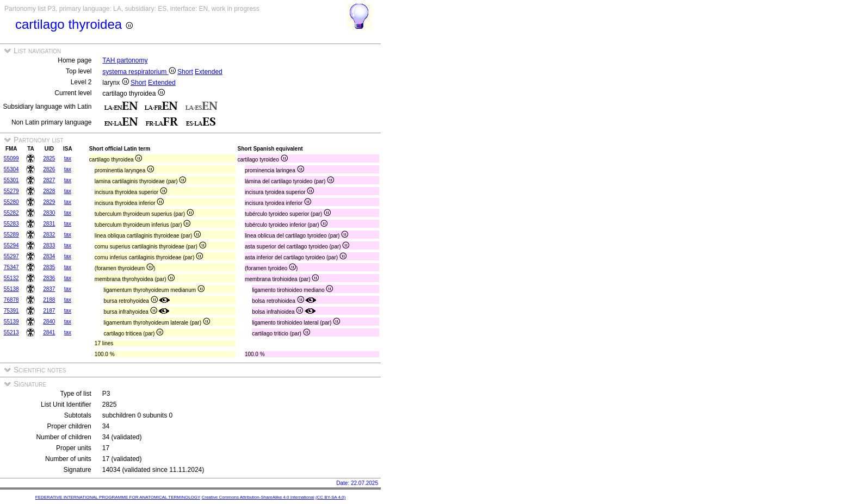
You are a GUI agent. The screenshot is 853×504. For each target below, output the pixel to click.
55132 (11, 278)
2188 (49, 300)
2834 (49, 256)
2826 (49, 169)
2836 (49, 278)
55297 (11, 256)
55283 (11, 224)
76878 (11, 300)
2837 (49, 289)
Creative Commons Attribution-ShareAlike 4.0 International (258, 497)
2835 (49, 267)
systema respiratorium (139, 72)
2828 (49, 191)
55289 (11, 235)
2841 (49, 332)
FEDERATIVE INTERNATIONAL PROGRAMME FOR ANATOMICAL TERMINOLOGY (118, 497)
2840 (49, 322)
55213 (11, 332)
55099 (11, 158)
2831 (49, 224)
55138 (11, 289)
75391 (11, 311)
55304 (11, 169)
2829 (49, 202)
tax (68, 158)
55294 (11, 245)
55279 (11, 191)
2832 (49, 235)
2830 (49, 213)
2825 (49, 158)
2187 (49, 311)
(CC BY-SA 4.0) (330, 497)
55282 (11, 213)
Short (185, 72)
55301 (11, 180)
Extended (209, 72)
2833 (49, 245)
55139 (11, 322)
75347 (11, 267)
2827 (49, 180)
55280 (11, 202)
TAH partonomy (125, 60)
